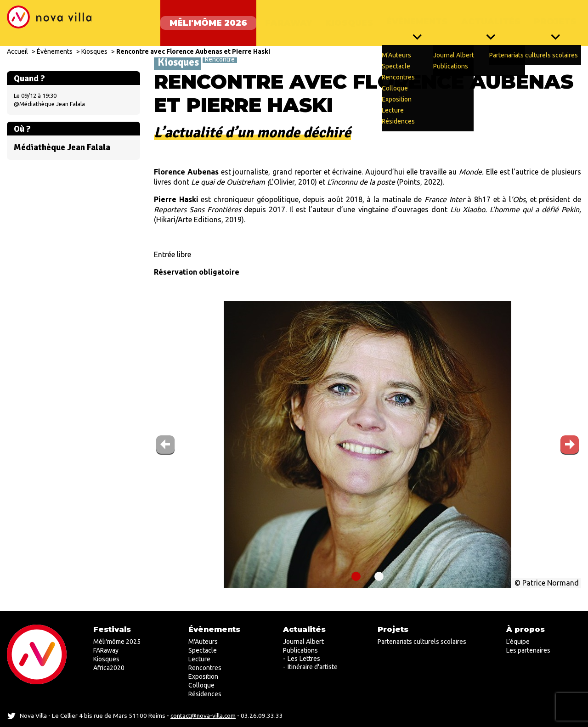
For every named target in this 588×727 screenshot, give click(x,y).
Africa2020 (109, 668)
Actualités (489, 18)
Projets (555, 18)
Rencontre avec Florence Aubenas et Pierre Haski (193, 42)
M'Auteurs (203, 642)
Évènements (413, 18)
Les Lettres (304, 659)
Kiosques (342, 18)
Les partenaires (528, 650)
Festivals (112, 629)
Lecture (199, 659)
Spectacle (203, 650)
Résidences (205, 694)
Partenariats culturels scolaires (422, 642)
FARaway (279, 18)
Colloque (201, 685)
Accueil (17, 42)
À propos (526, 629)
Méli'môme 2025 (117, 642)
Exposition (203, 676)
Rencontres (205, 668)
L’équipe (518, 642)
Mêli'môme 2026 (199, 18)
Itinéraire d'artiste (312, 667)
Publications (300, 650)
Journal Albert (303, 642)
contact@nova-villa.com (203, 716)
